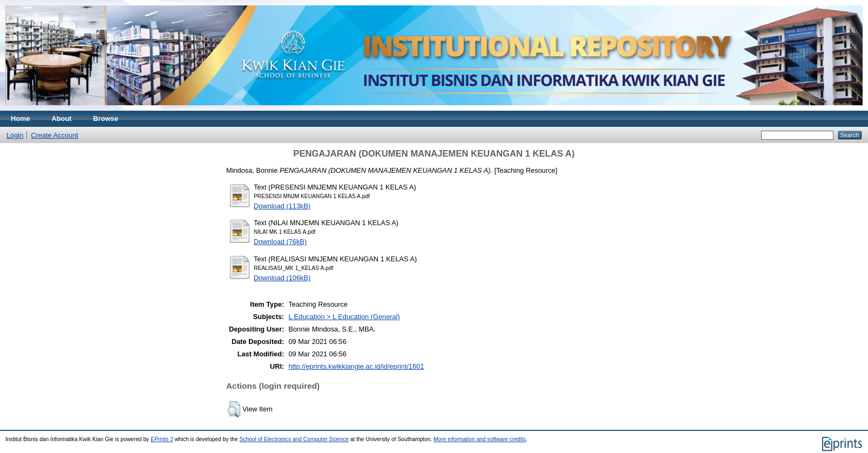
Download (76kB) (280, 242)
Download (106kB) (282, 278)
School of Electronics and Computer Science (294, 439)
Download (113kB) (282, 206)
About (62, 119)
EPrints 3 (162, 439)
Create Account (55, 135)
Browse (106, 119)
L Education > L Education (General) (344, 317)
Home (21, 119)
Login (15, 135)
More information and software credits (480, 439)
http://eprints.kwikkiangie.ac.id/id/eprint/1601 (356, 366)
